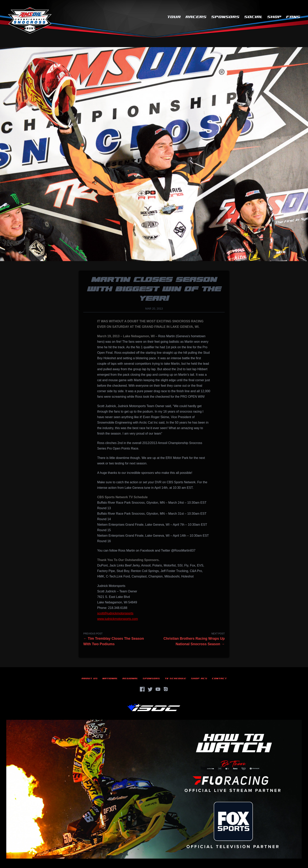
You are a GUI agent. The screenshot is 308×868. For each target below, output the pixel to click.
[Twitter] (150, 689)
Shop (274, 17)
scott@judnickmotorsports (115, 613)
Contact (219, 678)
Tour (174, 17)
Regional (130, 678)
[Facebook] (142, 689)
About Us (90, 678)
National (110, 678)
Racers (196, 17)
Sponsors (225, 17)
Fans (293, 17)
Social (253, 17)
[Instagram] (166, 689)
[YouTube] (158, 689)
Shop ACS (199, 678)
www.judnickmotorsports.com (118, 619)
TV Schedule (175, 678)
